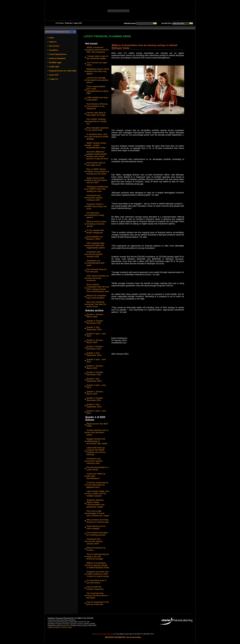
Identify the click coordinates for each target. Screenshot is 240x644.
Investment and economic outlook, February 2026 (95, 198)
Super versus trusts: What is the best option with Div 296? (97, 180)
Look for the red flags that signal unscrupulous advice (97, 80)
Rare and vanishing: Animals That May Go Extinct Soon (96, 304)
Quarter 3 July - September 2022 (94, 406)
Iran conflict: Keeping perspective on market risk (97, 121)
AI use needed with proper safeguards (95, 231)
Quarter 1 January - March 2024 (95, 367)
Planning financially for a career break (97, 468)
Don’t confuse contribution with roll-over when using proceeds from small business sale (98, 288)
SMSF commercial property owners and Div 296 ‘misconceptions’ (97, 50)
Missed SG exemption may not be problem (96, 297)
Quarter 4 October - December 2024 (95, 348)
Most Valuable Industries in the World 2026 (98, 129)
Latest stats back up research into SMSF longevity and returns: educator (96, 451)
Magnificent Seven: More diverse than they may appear (98, 71)
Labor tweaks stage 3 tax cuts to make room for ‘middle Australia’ (98, 494)
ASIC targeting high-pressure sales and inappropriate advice (96, 245)
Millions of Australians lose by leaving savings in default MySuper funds (98, 565)
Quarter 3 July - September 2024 (94, 354)
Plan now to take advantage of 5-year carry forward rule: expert (98, 513)
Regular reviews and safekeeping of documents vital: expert (97, 441)
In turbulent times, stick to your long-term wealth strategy (97, 137)
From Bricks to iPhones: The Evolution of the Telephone (97, 106)
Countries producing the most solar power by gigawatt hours (97, 485)
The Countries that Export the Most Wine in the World (97, 596)
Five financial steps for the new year (97, 270)
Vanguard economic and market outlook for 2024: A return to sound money (98, 574)
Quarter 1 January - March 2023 (95, 393)
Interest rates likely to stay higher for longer (96, 114)
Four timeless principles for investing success (97, 534)
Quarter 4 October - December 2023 (95, 373)
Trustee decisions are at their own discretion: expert (97, 432)
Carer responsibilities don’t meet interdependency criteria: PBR (98, 90)
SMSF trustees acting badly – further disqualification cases (96, 145)
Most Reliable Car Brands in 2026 (95, 238)
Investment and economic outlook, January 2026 (95, 254)
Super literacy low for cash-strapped (96, 527)
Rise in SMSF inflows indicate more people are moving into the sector (98, 171)
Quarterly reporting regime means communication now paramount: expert (96, 503)
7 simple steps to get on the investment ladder (97, 57)
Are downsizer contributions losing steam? (95, 215)
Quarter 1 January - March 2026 (95, 315)
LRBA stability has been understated (97, 99)
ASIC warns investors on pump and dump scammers (98, 278)
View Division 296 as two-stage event (96, 164)
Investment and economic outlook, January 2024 (95, 541)
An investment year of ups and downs (96, 582)
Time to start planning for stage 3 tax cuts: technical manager (98, 556)
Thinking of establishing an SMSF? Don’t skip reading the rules (97, 189)
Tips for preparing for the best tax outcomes (98, 603)
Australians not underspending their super (96, 263)
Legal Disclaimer (54, 627)
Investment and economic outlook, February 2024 (95, 461)
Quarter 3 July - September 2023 (94, 380)
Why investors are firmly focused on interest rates (98, 521)
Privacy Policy (67, 627)
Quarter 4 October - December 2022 (95, 399)
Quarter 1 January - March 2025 (95, 341)
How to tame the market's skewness (95, 588)
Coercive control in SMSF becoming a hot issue (97, 206)
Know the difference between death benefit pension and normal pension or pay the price (97, 155)
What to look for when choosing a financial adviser (96, 224)
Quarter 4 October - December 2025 (95, 322)
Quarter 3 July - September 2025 (94, 328)
